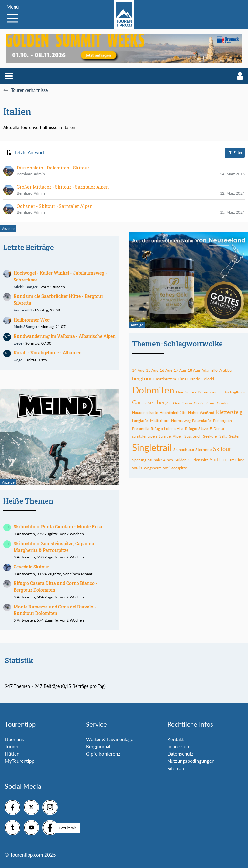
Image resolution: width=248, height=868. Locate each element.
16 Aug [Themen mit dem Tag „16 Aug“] (166, 370)
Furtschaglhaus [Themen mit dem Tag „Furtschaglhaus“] (232, 392)
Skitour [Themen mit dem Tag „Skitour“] (222, 449)
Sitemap (176, 768)
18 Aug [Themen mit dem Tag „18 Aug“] (194, 370)
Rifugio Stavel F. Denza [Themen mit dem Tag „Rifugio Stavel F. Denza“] (205, 429)
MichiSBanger (26, 287)
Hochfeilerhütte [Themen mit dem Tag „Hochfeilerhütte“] (173, 412)
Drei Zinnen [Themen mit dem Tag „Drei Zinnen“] (186, 392)
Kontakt (176, 739)
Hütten (12, 754)
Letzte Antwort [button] (30, 153)
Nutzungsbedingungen (191, 761)
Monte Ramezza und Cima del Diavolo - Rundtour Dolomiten (55, 610)
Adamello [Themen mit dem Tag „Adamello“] (210, 370)
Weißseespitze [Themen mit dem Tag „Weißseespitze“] (175, 468)
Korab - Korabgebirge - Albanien (48, 353)
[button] (9, 76)
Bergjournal (98, 746)
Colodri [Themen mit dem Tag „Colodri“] (208, 379)
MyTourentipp (20, 761)
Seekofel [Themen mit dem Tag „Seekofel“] (210, 436)
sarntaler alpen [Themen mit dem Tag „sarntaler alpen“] (145, 436)
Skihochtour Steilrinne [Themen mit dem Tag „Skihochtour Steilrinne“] (192, 449)
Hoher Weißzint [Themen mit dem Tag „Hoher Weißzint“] (201, 412)
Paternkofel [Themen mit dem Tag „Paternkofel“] (202, 420)
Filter (235, 152)
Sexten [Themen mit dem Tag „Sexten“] (235, 436)
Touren (12, 746)
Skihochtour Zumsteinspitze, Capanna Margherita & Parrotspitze (54, 547)
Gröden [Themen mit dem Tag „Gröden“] (223, 403)
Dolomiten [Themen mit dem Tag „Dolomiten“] (153, 390)
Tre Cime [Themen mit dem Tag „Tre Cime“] (237, 460)
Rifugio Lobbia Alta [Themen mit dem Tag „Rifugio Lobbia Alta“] (167, 429)
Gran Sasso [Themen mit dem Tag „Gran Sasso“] (183, 403)
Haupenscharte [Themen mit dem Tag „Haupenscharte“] (145, 412)
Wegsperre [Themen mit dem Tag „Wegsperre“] (153, 468)
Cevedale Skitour (31, 567)
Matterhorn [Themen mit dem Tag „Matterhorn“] (160, 420)
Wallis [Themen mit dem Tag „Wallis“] (137, 468)
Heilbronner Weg (32, 320)
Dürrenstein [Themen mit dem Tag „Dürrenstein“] (208, 392)
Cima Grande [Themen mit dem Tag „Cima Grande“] (189, 379)
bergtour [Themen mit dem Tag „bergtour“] (142, 378)
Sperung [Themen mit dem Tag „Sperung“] (139, 460)
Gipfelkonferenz (103, 754)
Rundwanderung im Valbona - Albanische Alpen (65, 336)
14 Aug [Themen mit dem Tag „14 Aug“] (138, 370)
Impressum (179, 746)
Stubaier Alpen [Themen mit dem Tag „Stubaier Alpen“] (160, 460)
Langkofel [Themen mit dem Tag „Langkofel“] (140, 420)
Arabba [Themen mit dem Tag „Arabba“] (225, 370)
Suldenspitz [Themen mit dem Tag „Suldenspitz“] (198, 460)
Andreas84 (23, 310)
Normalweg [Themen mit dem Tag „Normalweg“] (181, 420)
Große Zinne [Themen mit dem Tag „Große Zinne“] (204, 403)
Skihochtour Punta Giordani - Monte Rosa (58, 527)
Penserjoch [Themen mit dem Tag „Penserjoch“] (222, 420)
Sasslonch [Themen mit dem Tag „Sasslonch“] (193, 436)
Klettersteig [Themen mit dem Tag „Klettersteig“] (229, 412)
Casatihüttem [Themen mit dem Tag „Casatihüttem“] (165, 379)
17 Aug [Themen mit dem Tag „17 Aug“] (180, 370)
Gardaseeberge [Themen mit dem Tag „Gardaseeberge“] (152, 402)
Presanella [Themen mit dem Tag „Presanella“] (141, 429)
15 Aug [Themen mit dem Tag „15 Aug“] (152, 370)
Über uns (14, 739)
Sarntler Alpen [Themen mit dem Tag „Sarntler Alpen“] (171, 436)
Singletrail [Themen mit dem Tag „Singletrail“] (152, 447)
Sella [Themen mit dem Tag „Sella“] (223, 436)
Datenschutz (180, 754)
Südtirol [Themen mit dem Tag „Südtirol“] (219, 459)
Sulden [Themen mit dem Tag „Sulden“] (181, 460)
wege (18, 343)
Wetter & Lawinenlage (110, 739)
